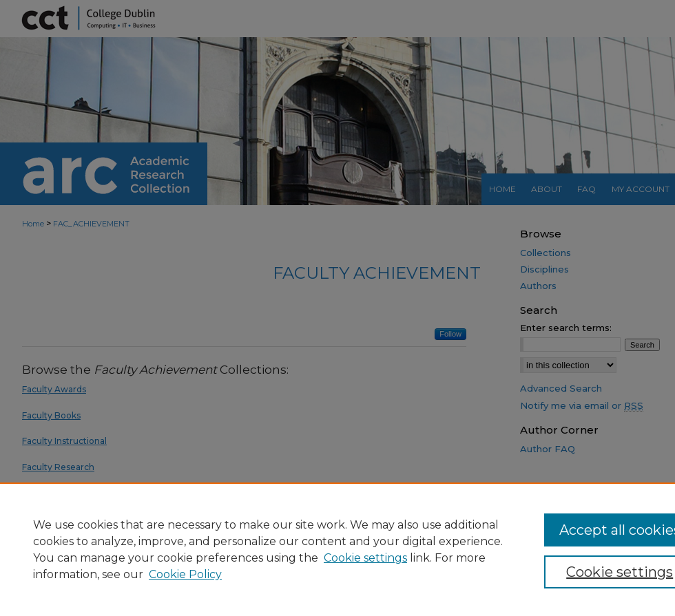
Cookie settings (365, 558)
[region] (337, 549)
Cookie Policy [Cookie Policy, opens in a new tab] (185, 574)
